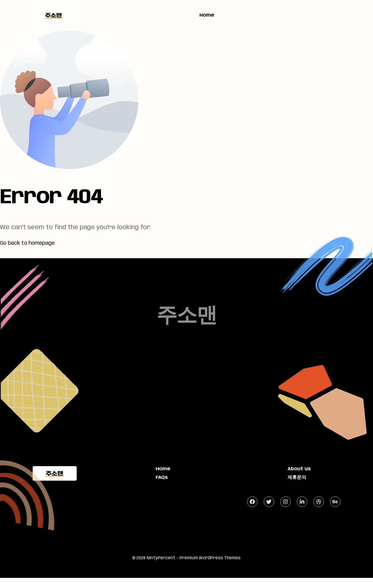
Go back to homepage (33, 243)
